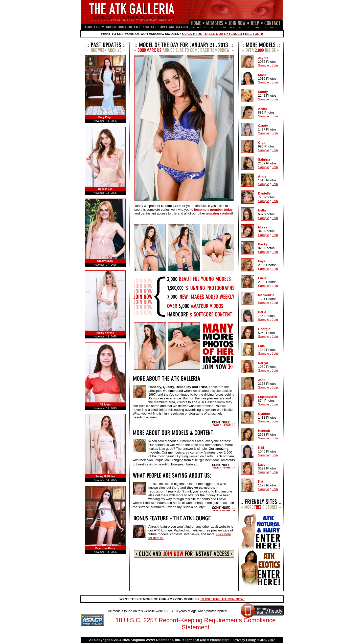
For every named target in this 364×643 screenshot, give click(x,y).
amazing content (219, 213)
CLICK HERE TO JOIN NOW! (223, 599)
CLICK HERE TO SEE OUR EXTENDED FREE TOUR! (222, 34)
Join (275, 65)
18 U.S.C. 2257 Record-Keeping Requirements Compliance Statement (196, 624)
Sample (264, 65)
